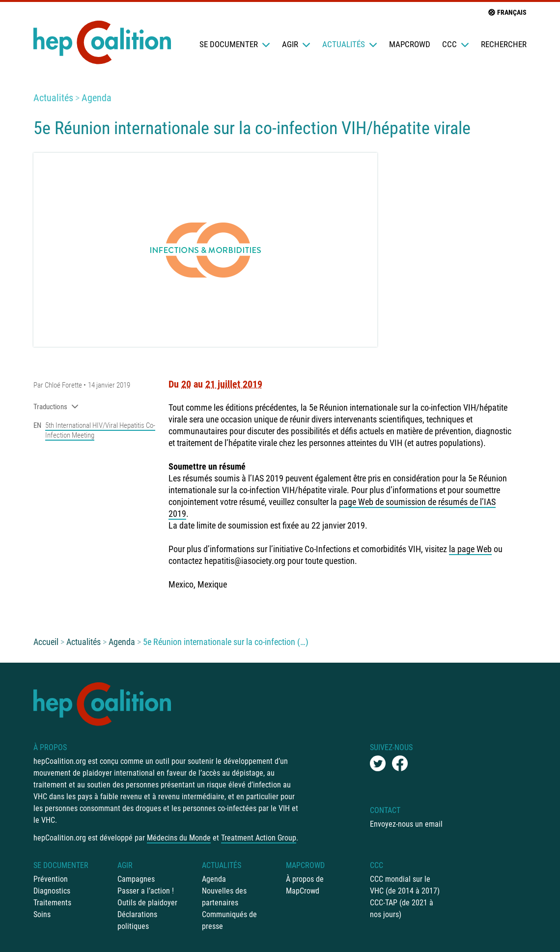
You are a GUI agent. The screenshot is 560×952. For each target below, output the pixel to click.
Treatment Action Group (259, 838)
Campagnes (136, 879)
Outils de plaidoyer (147, 903)
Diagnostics (52, 891)
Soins (42, 914)
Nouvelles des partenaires (224, 897)
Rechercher (504, 44)
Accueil (46, 642)
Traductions (56, 407)
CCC (456, 44)
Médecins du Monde (179, 838)
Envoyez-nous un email (406, 824)
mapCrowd (410, 44)
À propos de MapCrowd (305, 885)
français (507, 12)
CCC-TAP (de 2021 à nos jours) (402, 909)
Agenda (97, 98)
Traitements (52, 903)
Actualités (350, 44)
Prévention (51, 879)
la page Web (470, 549)
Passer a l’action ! (146, 891)
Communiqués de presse (229, 920)
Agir (296, 44)
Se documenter (235, 44)
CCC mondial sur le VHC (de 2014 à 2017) (405, 885)
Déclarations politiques (137, 920)
